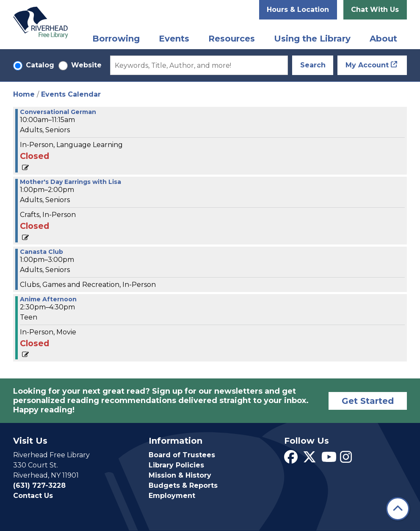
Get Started (368, 401)
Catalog (40, 65)
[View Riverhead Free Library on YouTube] (329, 460)
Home (24, 94)
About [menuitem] (383, 39)
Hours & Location (298, 10)
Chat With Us (375, 10)
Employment (172, 496)
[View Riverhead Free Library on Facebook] (291, 460)
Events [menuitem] (174, 39)
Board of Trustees (182, 455)
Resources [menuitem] (232, 39)
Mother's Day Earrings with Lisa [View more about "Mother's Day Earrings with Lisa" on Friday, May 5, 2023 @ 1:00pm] (70, 182)
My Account (367, 65)
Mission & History (180, 475)
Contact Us (33, 496)
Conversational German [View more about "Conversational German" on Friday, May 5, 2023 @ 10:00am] (58, 112)
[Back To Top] (398, 509)
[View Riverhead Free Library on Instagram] (346, 460)
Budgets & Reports (183, 485)
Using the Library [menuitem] (312, 39)
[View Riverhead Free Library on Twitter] (309, 460)
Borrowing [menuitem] (116, 39)
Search (313, 65)
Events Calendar (71, 94)
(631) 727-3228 (39, 485)
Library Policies (176, 465)
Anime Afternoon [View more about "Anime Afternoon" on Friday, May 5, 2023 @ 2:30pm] (48, 299)
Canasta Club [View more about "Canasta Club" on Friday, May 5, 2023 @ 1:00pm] (41, 252)
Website (86, 65)
